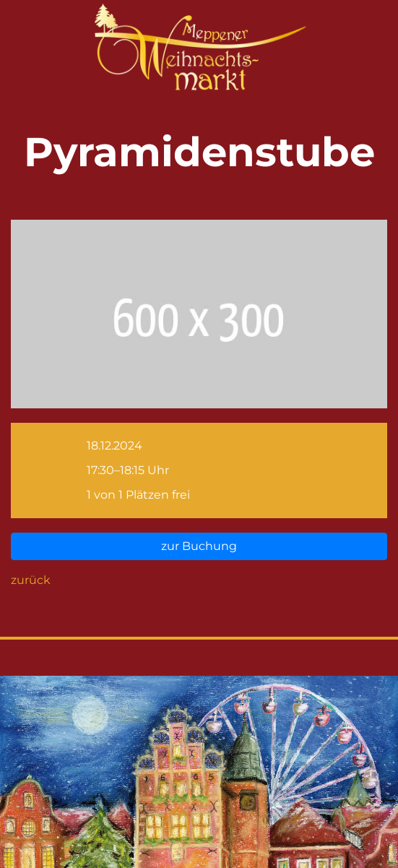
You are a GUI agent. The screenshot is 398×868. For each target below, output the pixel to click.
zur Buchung (199, 546)
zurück (31, 580)
